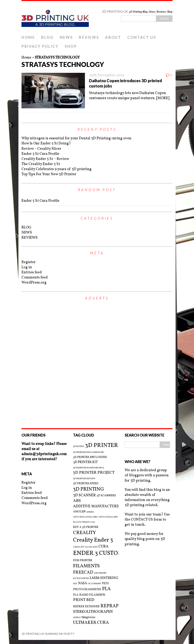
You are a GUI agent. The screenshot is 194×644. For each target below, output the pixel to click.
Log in (27, 267)
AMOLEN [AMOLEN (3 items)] (79, 512)
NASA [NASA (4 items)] (83, 583)
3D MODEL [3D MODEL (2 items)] (79, 447)
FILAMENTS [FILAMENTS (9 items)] (86, 566)
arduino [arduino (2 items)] (90, 512)
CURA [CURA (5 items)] (103, 547)
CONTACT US (142, 37)
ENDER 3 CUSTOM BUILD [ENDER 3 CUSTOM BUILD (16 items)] (108, 553)
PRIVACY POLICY (40, 46)
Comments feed (35, 278)
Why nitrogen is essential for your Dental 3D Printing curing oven (76, 138)
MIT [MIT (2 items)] (75, 584)
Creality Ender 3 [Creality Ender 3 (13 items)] (93, 540)
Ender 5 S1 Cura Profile (40, 154)
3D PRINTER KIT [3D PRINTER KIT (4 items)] (85, 462)
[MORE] (163, 98)
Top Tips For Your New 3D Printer (49, 174)
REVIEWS (89, 37)
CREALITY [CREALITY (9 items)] (85, 533)
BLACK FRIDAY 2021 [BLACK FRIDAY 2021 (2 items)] (84, 522)
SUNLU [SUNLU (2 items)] (77, 618)
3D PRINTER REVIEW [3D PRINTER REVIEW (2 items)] (84, 479)
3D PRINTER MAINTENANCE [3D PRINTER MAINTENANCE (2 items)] (89, 468)
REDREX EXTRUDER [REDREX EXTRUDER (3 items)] (86, 607)
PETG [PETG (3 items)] (105, 584)
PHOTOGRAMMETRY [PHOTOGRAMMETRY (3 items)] (87, 589)
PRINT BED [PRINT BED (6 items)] (84, 600)
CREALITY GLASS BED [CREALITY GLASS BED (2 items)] (85, 547)
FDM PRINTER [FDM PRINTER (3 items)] (83, 560)
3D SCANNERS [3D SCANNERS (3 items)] (106, 496)
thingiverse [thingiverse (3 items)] (88, 617)
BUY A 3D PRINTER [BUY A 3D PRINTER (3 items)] (86, 527)
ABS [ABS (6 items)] (77, 501)
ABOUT (113, 37)
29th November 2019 (107, 75)
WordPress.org (34, 283)
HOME (28, 37)
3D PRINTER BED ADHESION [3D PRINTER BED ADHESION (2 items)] (88, 452)
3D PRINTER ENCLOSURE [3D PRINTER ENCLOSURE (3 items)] (90, 457)
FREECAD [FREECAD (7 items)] (83, 573)
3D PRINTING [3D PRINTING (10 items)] (89, 489)
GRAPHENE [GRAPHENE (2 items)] (100, 573)
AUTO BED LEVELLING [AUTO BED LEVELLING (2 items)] (85, 517)
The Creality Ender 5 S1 (41, 164)
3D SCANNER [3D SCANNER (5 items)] (84, 495)
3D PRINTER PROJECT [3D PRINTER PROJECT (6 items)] (94, 473)
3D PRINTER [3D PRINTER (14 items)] (102, 445)
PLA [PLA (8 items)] (106, 589)
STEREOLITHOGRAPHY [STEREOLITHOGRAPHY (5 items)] (93, 612)
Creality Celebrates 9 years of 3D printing (56, 169)
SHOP (71, 46)
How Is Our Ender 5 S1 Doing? (46, 144)
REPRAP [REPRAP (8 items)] (109, 606)
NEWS (66, 37)
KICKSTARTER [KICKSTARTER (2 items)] (81, 579)
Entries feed (32, 272)
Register (29, 262)
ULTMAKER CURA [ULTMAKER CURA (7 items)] (91, 623)
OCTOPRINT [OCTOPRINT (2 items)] (94, 584)
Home (26, 58)
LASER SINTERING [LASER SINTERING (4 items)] (104, 578)
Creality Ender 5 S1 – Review (45, 159)
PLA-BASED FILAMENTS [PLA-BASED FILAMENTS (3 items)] (89, 595)
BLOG (47, 37)
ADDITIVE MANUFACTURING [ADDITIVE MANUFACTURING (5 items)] (98, 506)
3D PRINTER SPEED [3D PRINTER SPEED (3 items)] (86, 484)
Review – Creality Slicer (41, 149)
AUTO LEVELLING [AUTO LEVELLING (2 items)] (108, 517)
